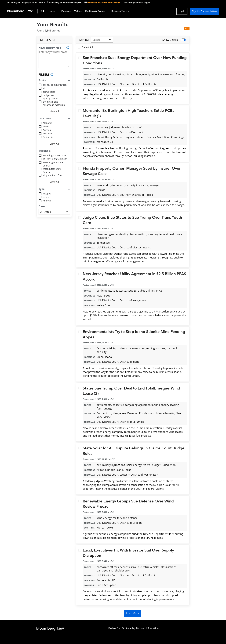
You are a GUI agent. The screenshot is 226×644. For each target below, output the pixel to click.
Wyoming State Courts (55, 155)
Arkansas (48, 133)
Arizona (47, 130)
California (48, 137)
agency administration (55, 85)
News (54, 11)
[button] (27, 2)
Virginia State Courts (54, 175)
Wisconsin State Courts (55, 159)
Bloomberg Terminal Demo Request (65, 2)
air (44, 88)
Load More (133, 613)
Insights (47, 194)
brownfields (49, 92)
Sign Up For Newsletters (204, 11)
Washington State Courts (52, 170)
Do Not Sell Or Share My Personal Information (133, 628)
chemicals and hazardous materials (54, 103)
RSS (187, 28)
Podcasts (66, 11)
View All (54, 111)
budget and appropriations (51, 97)
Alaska (46, 126)
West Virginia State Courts (53, 164)
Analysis (47, 201)
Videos (78, 11)
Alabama (47, 123)
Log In (182, 11)
